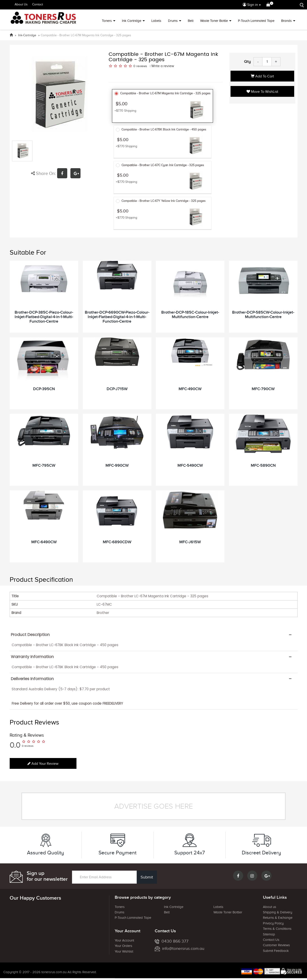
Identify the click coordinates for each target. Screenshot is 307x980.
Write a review (163, 66)
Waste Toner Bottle (214, 21)
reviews (142, 66)
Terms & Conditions (277, 929)
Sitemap (269, 934)
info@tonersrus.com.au (179, 948)
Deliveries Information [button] (32, 679)
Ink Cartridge (132, 21)
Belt (191, 21)
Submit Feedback (276, 951)
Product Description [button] (30, 635)
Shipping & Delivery (278, 912)
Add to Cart (262, 76)
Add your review (43, 764)
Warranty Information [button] (32, 657)
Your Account (124, 940)
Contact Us (271, 940)
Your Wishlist (124, 951)
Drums (173, 21)
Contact (38, 4)
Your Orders (123, 946)
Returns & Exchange (278, 918)
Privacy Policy (273, 923)
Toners (107, 21)
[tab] (154, 635)
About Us (21, 4)
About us (270, 907)
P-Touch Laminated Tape (256, 21)
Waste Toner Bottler (228, 912)
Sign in (250, 5)
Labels (156, 21)
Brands (286, 21)
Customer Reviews (276, 945)
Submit (147, 877)
